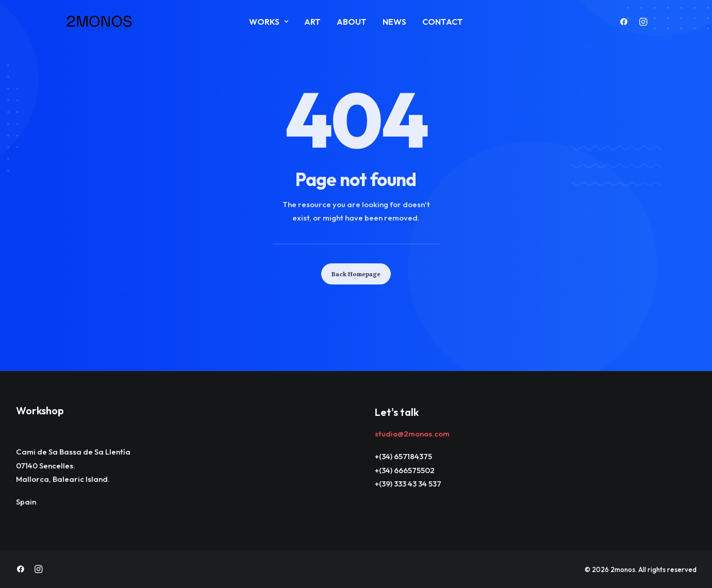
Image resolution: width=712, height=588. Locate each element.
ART (312, 22)
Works (269, 22)
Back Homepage (356, 274)
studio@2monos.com (412, 434)
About (352, 22)
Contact (443, 22)
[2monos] (100, 22)
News (394, 22)
